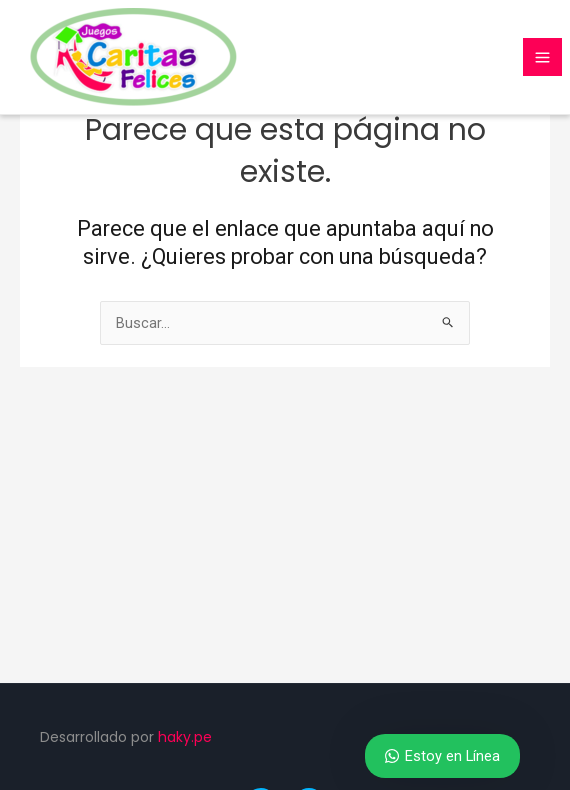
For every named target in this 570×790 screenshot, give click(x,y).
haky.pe (185, 737)
